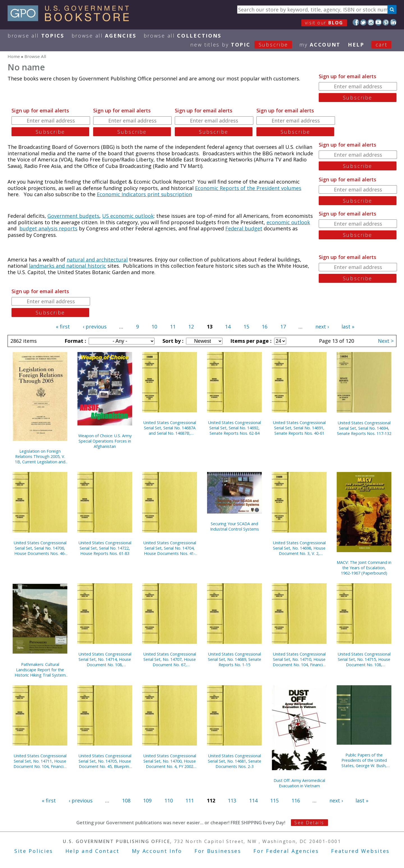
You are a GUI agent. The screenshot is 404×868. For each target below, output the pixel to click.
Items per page (250, 341)
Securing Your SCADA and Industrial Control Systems (235, 526)
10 (154, 327)
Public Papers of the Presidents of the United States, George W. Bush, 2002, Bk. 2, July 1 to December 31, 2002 (364, 760)
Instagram (371, 22)
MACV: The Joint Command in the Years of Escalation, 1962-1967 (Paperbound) (364, 568)
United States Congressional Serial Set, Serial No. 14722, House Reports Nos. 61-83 (105, 548)
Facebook (356, 22)
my (320, 45)
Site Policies (34, 851)
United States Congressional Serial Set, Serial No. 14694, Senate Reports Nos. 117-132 (364, 428)
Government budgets (73, 216)
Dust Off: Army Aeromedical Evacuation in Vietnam (299, 783)
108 (126, 800)
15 (246, 327)
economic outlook (288, 222)
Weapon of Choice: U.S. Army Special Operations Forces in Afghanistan (105, 441)
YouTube (378, 22)
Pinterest (386, 22)
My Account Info (157, 851)
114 (253, 800)
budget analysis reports (48, 228)
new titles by (245, 45)
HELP (356, 45)
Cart (382, 45)
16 (265, 327)
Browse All (36, 36)
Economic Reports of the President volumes (248, 188)
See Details (309, 823)
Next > (386, 341)
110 (169, 800)
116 (296, 800)
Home (14, 56)
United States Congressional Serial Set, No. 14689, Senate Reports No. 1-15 (235, 659)
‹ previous (95, 327)
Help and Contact (92, 851)
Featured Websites (360, 851)
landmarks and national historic (67, 266)
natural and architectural (97, 260)
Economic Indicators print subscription (144, 194)
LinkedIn (393, 22)
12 (191, 327)
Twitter (363, 22)
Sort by (172, 341)
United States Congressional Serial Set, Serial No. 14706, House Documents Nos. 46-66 (40, 548)
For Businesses (218, 851)
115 (274, 800)
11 (173, 327)
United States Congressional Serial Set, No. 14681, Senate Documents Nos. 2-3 (235, 761)
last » (348, 327)
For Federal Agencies (286, 851)
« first (63, 327)
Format (75, 341)
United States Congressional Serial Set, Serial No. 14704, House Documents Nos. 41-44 (170, 548)
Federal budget (244, 228)
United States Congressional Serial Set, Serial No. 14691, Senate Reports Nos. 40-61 (299, 428)
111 (190, 800)
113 (232, 800)
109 (147, 800)
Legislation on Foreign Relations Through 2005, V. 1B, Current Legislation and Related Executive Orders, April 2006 (40, 456)
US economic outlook (128, 216)
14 (228, 327)
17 (283, 327)
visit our (324, 23)
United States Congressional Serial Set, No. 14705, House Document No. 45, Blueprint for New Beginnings (105, 761)
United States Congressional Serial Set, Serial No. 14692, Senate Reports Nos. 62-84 (235, 428)
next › (322, 327)
